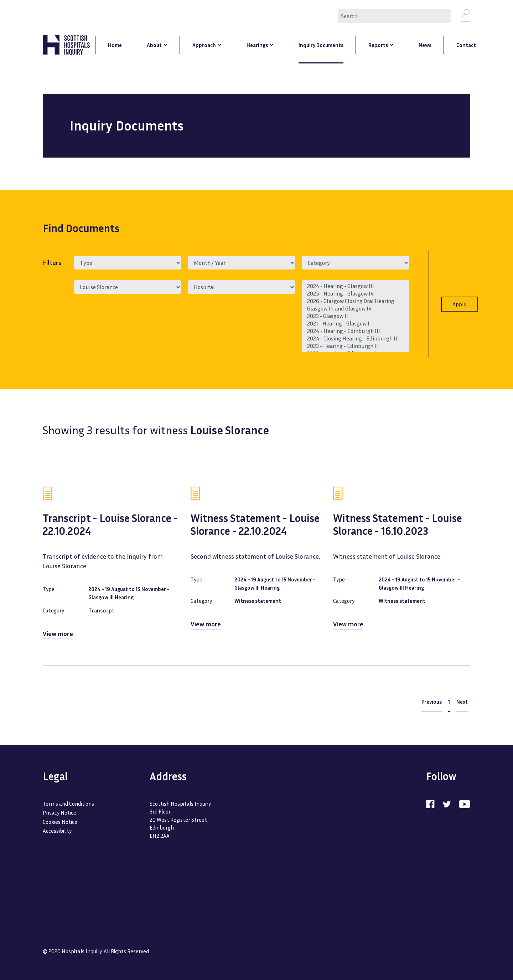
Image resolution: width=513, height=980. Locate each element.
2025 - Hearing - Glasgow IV (356, 294)
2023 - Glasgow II (356, 316)
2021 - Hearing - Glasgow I (356, 324)
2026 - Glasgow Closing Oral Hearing (356, 301)
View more (58, 633)
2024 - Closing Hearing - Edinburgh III (356, 338)
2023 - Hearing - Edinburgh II (356, 346)
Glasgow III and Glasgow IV (356, 309)
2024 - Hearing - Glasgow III (356, 286)
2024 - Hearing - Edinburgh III (356, 331)
